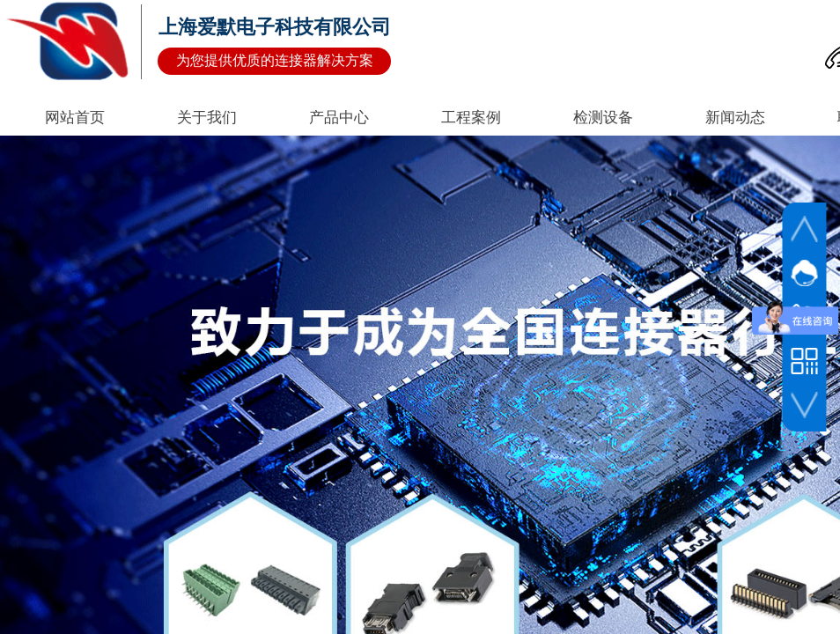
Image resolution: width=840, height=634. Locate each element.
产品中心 (339, 118)
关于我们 (207, 118)
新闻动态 (735, 118)
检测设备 (603, 118)
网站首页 (75, 118)
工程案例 (471, 118)
